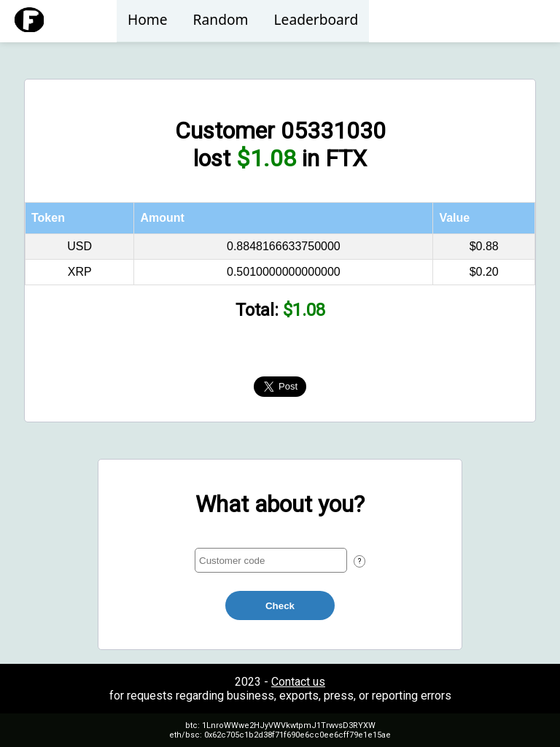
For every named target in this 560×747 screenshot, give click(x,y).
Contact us (298, 682)
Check (280, 606)
